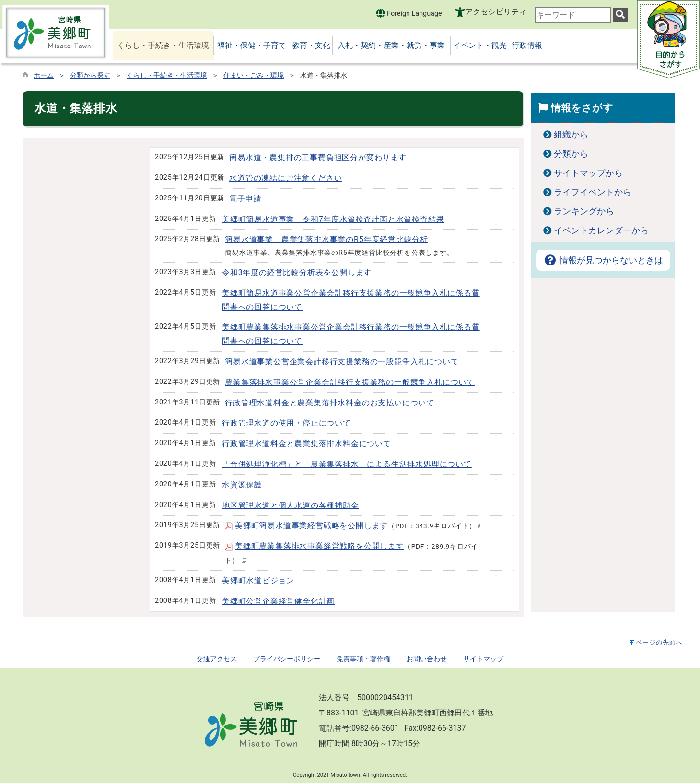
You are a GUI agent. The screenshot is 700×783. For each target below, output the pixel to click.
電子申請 (245, 199)
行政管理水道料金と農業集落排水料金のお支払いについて (330, 403)
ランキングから (584, 211)
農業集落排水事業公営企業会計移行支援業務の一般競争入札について (350, 382)
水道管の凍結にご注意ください (286, 178)
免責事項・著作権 (363, 659)
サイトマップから (588, 173)
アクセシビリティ (496, 12)
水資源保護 (242, 485)
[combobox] (573, 15)
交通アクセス (217, 659)
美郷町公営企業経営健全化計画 (278, 601)
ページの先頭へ (659, 642)
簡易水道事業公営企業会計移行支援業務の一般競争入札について (342, 362)
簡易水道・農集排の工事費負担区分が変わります (318, 157)
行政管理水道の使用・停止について (286, 423)
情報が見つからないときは (603, 260)
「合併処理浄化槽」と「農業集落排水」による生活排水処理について (347, 464)
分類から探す (90, 75)
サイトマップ (483, 659)
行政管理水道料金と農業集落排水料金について (307, 443)
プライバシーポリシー (287, 659)
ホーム (44, 75)
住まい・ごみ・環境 (254, 75)
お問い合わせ (427, 659)
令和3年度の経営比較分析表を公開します (297, 272)
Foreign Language (409, 13)
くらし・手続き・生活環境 (167, 75)
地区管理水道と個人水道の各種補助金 (291, 505)
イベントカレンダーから (601, 230)
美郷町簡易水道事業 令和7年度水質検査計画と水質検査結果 (333, 219)
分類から (571, 154)
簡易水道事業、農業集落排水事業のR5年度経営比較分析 (327, 239)
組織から (571, 135)
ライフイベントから (593, 192)
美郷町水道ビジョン (258, 581)
